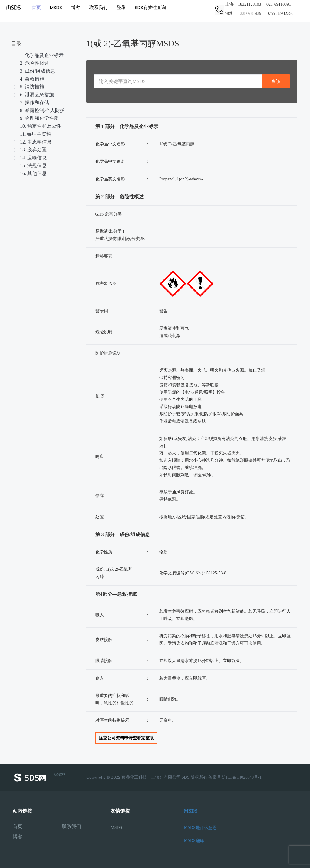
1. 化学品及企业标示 (38, 55)
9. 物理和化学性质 (36, 118)
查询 (276, 82)
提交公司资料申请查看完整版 (126, 738)
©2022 (39, 777)
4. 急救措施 (28, 79)
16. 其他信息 (30, 173)
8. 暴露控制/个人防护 (39, 110)
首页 (36, 7)
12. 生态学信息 (32, 142)
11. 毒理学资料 (32, 134)
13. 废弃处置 (30, 150)
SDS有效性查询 (150, 7)
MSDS (56, 7)
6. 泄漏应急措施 (33, 95)
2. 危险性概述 (31, 63)
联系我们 (98, 7)
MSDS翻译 (194, 841)
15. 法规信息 (30, 165)
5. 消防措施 (28, 87)
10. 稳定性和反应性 (37, 126)
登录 (121, 7)
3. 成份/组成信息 (34, 71)
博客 (76, 7)
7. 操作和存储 (31, 102)
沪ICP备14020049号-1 (242, 777)
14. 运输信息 (30, 158)
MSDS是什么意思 (200, 828)
